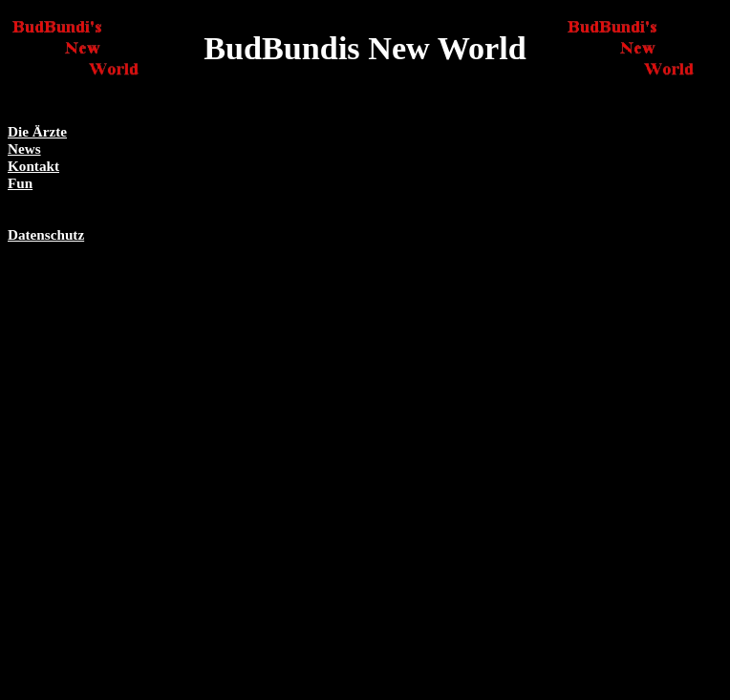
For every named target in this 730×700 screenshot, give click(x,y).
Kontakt (33, 166)
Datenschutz (46, 234)
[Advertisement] (643, 410)
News (24, 148)
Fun (20, 183)
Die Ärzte (37, 131)
